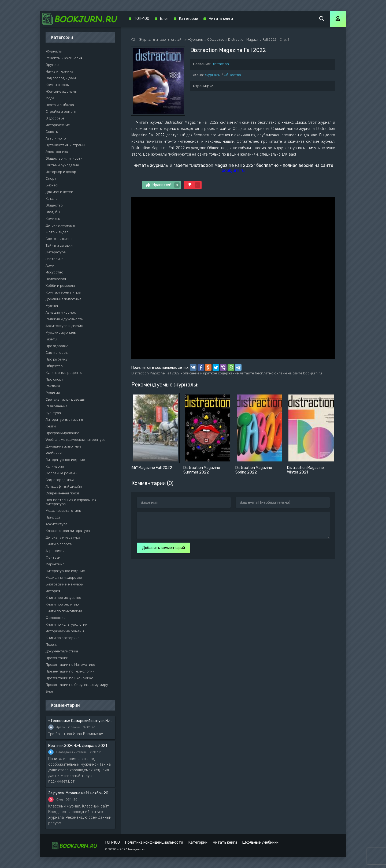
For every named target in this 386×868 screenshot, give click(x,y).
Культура (53, 413)
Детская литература (63, 537)
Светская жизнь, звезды (65, 399)
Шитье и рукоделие (62, 165)
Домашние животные (64, 299)
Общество (232, 75)
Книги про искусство (63, 598)
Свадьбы (53, 212)
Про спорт (54, 379)
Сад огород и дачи (61, 78)
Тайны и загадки (59, 245)
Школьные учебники (260, 842)
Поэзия (52, 645)
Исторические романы (65, 631)
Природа (53, 517)
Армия (51, 266)
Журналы (213, 75)
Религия (53, 393)
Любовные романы (61, 473)
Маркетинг (55, 564)
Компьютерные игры (63, 292)
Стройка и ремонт (61, 112)
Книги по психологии (64, 611)
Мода (50, 98)
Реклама (53, 386)
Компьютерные (59, 85)
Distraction (220, 64)
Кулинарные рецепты (64, 373)
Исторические (58, 125)
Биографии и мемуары (64, 584)
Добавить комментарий (164, 548)
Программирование (62, 433)
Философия (55, 618)
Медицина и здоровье (64, 578)
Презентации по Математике (70, 665)
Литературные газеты (64, 420)
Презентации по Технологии (70, 671)
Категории (189, 19)
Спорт (51, 179)
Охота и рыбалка (60, 105)
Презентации (57, 658)
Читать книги (221, 19)
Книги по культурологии (66, 624)
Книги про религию (62, 604)
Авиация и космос (61, 312)
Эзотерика (55, 259)
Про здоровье (57, 346)
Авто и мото (56, 138)
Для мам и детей (59, 192)
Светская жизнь (59, 239)
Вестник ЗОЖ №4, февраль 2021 (78, 746)
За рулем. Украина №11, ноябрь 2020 (80, 793)
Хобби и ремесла (60, 286)
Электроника (57, 152)
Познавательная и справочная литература (71, 502)
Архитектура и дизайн (64, 326)
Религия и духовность (64, 319)
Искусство (54, 272)
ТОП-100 (142, 19)
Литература (56, 252)
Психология (56, 279)
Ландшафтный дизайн (64, 486)
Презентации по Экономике (69, 678)
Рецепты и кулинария (64, 58)
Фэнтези (53, 557)
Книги (51, 426)
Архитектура (57, 524)
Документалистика (62, 651)
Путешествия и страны (65, 145)
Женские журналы (61, 91)
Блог (50, 691)
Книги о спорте (59, 544)
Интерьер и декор (61, 172)
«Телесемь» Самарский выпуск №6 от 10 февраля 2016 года (80, 721)
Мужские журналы (61, 332)
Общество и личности (64, 158)
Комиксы (53, 219)
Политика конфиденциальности (154, 842)
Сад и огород (57, 353)
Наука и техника (59, 71)
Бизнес (52, 185)
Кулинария (55, 466)
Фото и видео (57, 232)
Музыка (52, 306)
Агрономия (55, 551)
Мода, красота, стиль (63, 511)
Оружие (52, 65)
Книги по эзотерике (63, 638)
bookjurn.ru (233, 170)
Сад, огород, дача (60, 480)
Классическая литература (68, 531)
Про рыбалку (57, 359)
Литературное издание (65, 460)
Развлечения (56, 406)
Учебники (54, 453)
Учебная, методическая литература (76, 440)
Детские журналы (61, 225)
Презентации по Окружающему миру (77, 685)
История (53, 591)
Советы (52, 132)
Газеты (51, 339)
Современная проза (63, 493)
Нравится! (163, 185)
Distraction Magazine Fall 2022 (252, 40)
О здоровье (55, 118)
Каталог (52, 199)
